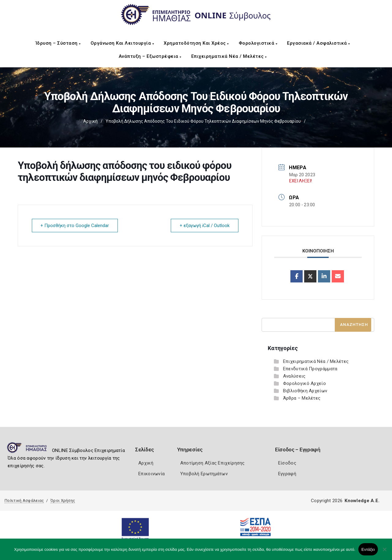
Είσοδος (287, 463)
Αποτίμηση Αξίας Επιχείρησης (213, 463)
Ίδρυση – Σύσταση (58, 43)
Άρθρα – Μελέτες (302, 398)
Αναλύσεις (294, 376)
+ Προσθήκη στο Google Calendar (75, 226)
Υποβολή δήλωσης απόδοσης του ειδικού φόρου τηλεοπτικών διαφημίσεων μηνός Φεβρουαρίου (203, 121)
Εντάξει (368, 549)
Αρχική (90, 121)
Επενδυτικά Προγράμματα (310, 369)
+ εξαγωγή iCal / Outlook (205, 226)
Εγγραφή (287, 474)
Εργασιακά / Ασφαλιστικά (319, 43)
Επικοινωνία (151, 474)
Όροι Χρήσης (63, 500)
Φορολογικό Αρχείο (304, 383)
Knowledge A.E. (362, 501)
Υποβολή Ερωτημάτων (204, 474)
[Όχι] (384, 552)
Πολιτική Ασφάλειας (24, 500)
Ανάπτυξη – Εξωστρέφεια (150, 56)
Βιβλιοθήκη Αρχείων (305, 391)
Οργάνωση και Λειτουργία (122, 43)
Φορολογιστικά (258, 43)
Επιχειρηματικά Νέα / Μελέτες (229, 56)
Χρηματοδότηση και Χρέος (196, 43)
